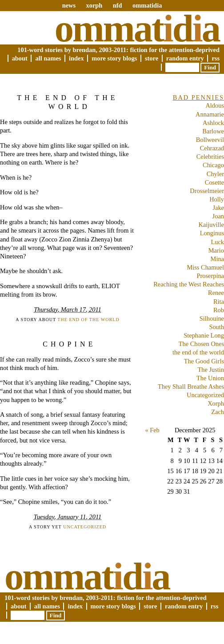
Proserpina (210, 276)
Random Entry (185, 58)
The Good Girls (204, 361)
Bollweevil (210, 140)
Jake (218, 208)
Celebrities (210, 157)
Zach (218, 412)
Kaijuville (211, 225)
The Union (210, 378)
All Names (48, 58)
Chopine (69, 344)
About (20, 58)
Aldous (215, 105)
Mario (216, 250)
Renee (216, 293)
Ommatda (137, 28)
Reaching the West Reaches (189, 284)
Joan (218, 216)
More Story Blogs (114, 58)
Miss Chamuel (205, 267)
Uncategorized (85, 527)
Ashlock (213, 123)
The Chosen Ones (201, 344)
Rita (219, 302)
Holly (217, 199)
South (216, 327)
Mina (217, 259)
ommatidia (147, 5)
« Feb (152, 430)
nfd (118, 5)
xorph (94, 5)
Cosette (214, 182)
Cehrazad (212, 148)
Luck (217, 242)
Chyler (215, 174)
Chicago (213, 165)
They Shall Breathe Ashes (191, 386)
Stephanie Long (204, 335)
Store (152, 58)
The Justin (211, 370)
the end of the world (88, 320)
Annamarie (210, 114)
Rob (219, 310)
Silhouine (212, 318)
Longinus (212, 233)
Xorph (216, 403)
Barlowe (213, 131)
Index (76, 58)
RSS (216, 58)
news (69, 5)
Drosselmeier (207, 191)
